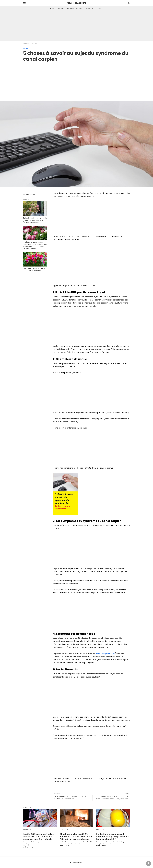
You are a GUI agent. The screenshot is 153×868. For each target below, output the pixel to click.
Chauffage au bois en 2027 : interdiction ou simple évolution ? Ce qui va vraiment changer (76, 837)
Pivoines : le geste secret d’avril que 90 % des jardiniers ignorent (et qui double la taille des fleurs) (35, 245)
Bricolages (70, 8)
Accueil (53, 8)
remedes (61, 8)
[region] (77, 79)
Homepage (26, 44)
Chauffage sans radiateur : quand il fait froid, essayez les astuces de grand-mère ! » (113, 799)
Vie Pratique (96, 8)
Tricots (87, 8)
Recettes (79, 8)
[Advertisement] (77, 26)
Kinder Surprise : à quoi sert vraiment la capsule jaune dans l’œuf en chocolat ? (112, 837)
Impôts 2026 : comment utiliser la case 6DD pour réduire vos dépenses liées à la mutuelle (39, 837)
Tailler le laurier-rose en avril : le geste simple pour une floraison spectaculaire (35, 220)
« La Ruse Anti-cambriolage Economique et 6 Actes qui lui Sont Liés (70, 798)
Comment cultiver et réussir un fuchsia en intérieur (34, 270)
